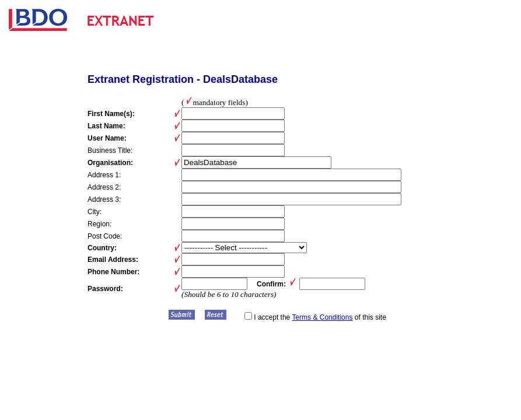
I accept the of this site (315, 317)
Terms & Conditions (322, 317)
